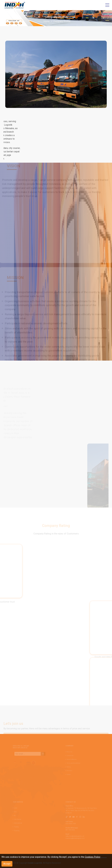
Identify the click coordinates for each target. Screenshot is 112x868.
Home (46, 21)
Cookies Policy (93, 857)
